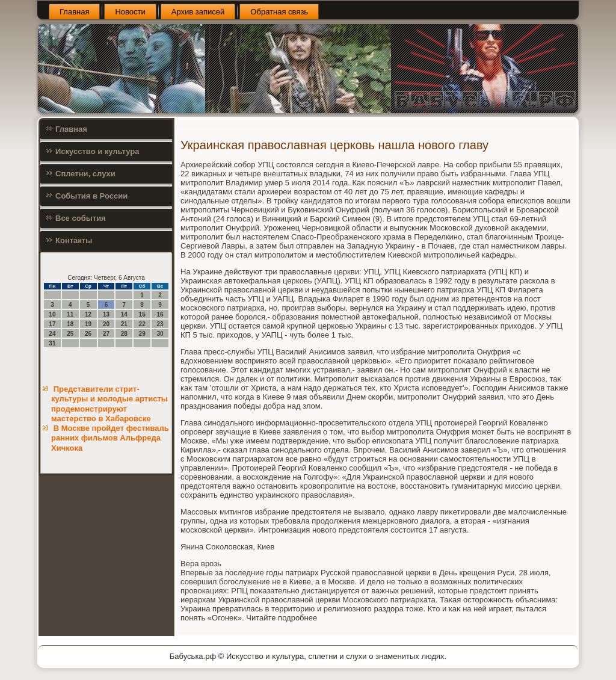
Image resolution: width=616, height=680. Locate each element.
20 (106, 324)
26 (88, 334)
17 (52, 324)
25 (70, 334)
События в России (91, 196)
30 (160, 334)
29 (142, 334)
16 (160, 314)
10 (52, 314)
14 (124, 314)
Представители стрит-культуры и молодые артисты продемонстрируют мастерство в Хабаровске (109, 404)
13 (106, 314)
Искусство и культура (97, 151)
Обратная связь (279, 12)
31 (52, 343)
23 (160, 324)
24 (52, 334)
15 (142, 314)
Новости (130, 12)
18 (70, 324)
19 (88, 324)
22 (142, 324)
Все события (81, 218)
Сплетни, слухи (85, 174)
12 (88, 314)
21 (124, 324)
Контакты (74, 240)
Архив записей (198, 12)
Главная (74, 12)
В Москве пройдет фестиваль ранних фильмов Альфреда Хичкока (110, 438)
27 (106, 334)
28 (124, 334)
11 (70, 314)
